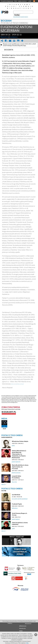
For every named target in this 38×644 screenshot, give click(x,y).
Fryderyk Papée (17, 504)
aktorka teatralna (16, 473)
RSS (34, 1)
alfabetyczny (23, 626)
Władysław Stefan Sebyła (20, 441)
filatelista (4, 37)
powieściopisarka (16, 462)
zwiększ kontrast (22, 1)
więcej (3, 484)
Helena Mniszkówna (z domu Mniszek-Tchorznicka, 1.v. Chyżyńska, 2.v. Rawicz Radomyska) (19, 454)
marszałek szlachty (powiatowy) (20, 499)
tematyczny (22, 628)
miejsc (21, 631)
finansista (14, 482)
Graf (4, 429)
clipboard (6, 41)
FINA (15, 1)
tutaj (27, 643)
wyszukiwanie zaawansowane (21, 17)
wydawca (14, 37)
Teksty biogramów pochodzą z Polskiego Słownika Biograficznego (19, 621)
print (14, 41)
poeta (13, 446)
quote (18, 41)
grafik (13, 529)
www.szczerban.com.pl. (17, 384)
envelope (10, 41)
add (22, 41)
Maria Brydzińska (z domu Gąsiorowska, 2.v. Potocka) (20, 467)
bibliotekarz (15, 508)
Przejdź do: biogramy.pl (7, 1)
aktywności (28, 624)
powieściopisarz (16, 519)
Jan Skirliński (16, 495)
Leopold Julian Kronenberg (16, 477)
